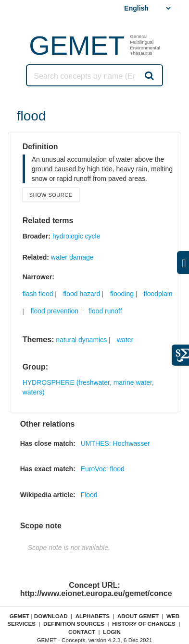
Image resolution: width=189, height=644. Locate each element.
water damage (72, 257)
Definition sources (74, 624)
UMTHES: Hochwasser (115, 443)
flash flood (38, 294)
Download (51, 616)
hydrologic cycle (76, 236)
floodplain (158, 294)
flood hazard (82, 294)
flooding (122, 294)
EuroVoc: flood (103, 469)
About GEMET (138, 616)
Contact (82, 632)
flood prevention (54, 311)
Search (149, 75)
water (125, 340)
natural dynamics (81, 340)
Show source (51, 195)
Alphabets (93, 616)
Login (112, 632)
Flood (89, 495)
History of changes (144, 624)
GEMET (77, 45)
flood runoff (105, 311)
